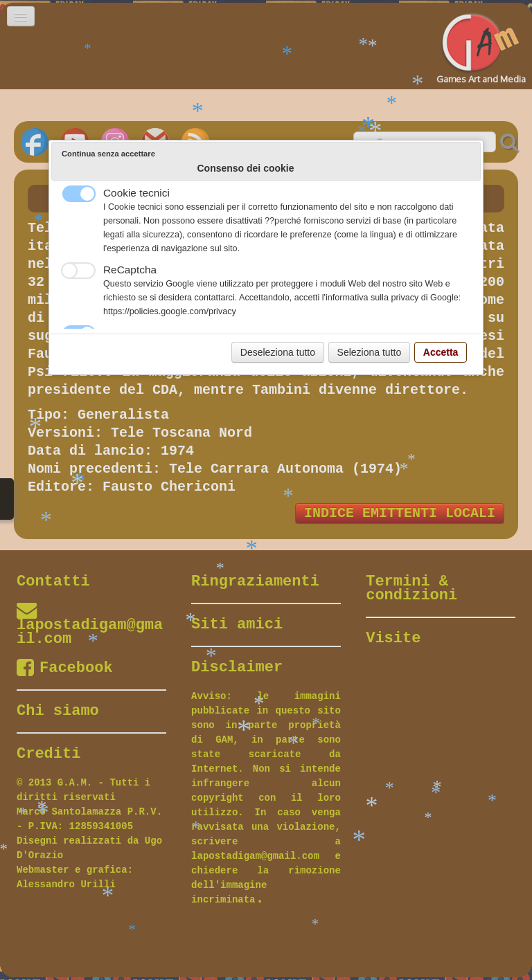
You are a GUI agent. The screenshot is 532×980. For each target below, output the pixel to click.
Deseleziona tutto (278, 352)
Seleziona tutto (370, 352)
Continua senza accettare (108, 154)
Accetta (441, 352)
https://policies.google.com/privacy (170, 311)
